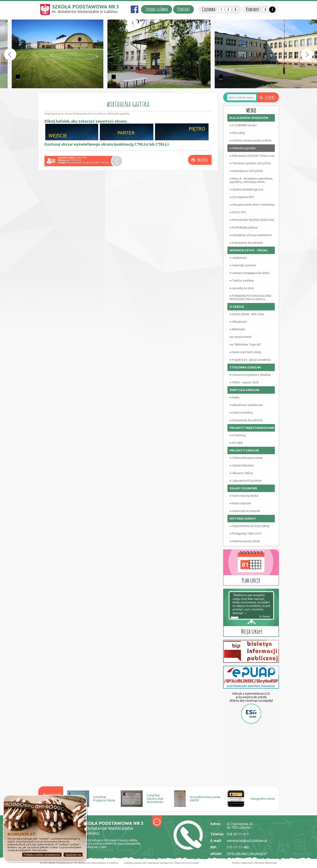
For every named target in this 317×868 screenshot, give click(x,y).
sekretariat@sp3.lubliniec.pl (247, 841)
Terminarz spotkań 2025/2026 (250, 163)
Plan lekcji (237, 133)
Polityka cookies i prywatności (42, 855)
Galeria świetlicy (241, 413)
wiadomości (238, 258)
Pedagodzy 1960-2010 (245, 534)
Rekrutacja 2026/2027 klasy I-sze (252, 156)
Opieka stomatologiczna (246, 189)
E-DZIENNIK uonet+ (243, 125)
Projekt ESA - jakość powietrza (250, 360)
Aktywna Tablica (241, 473)
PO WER (236, 443)
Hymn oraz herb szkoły (245, 352)
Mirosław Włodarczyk (266, 863)
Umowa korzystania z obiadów (250, 375)
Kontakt (184, 9)
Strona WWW (240, 337)
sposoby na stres (242, 288)
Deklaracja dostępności (161, 863)
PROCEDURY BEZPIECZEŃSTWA (252, 220)
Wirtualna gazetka (118, 114)
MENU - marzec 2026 (244, 382)
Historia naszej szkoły (245, 541)
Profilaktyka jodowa (243, 227)
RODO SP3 (238, 212)
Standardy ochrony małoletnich (251, 235)
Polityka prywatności (135, 863)
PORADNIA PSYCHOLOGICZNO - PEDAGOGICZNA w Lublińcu (251, 297)
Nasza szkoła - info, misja (247, 314)
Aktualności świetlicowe (246, 405)
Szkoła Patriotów (242, 465)
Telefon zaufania (242, 281)
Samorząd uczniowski (245, 511)
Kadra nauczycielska (244, 496)
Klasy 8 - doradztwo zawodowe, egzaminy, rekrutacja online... (251, 180)
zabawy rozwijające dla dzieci (250, 273)
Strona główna (157, 9)
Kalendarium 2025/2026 (246, 171)
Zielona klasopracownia (246, 458)
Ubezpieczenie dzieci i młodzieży (252, 205)
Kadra (234, 397)
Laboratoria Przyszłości (246, 481)
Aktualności (238, 322)
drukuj (203, 160)
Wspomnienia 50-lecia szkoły (249, 526)
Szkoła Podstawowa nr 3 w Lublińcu (85, 114)
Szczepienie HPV (242, 197)
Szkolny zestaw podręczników (251, 140)
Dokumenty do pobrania (246, 243)
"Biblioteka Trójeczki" (245, 345)
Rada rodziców (240, 503)
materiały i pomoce (243, 265)
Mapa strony (181, 863)
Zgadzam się (73, 855)
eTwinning (238, 435)
